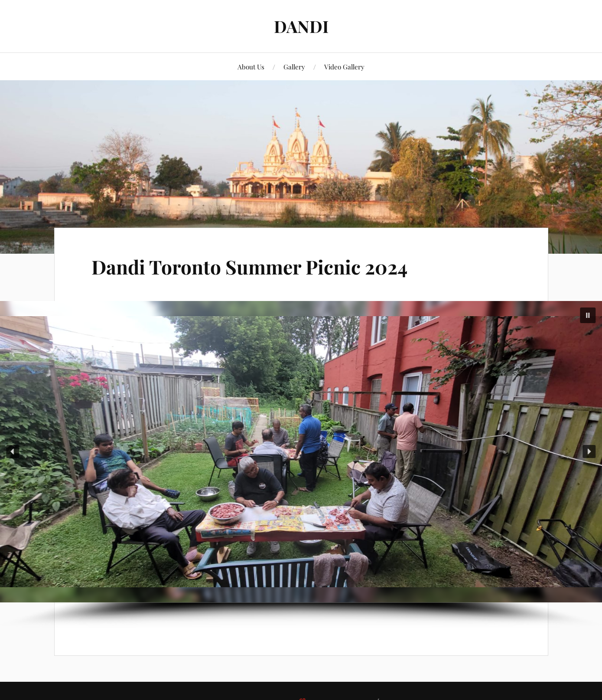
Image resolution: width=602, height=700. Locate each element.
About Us (251, 67)
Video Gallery (344, 67)
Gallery (294, 67)
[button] (588, 315)
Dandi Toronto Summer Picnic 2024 (249, 267)
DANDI (301, 26)
